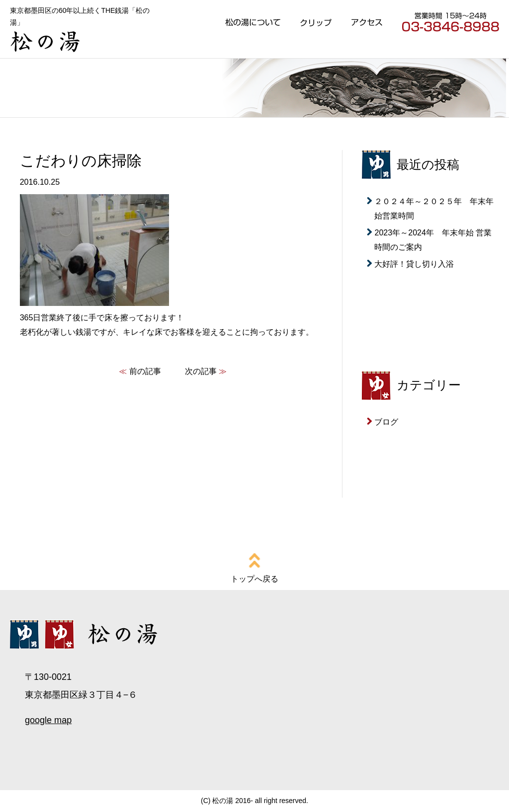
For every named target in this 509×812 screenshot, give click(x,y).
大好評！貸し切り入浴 (414, 264)
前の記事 (145, 371)
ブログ (386, 422)
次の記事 (201, 371)
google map (48, 720)
